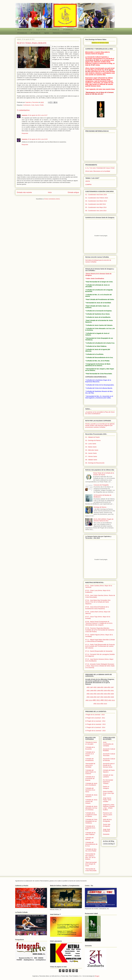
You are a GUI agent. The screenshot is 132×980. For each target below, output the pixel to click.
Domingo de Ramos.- (100, 507)
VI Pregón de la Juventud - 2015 (95, 731)
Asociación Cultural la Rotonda (109, 760)
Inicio (50, 192)
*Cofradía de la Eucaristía (90, 748)
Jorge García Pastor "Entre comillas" (107, 800)
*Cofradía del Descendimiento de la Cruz (91, 844)
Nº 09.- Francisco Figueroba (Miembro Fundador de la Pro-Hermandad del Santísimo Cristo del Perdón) (100, 630)
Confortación (27, 105)
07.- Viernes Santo (91, 456)
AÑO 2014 (97, 704)
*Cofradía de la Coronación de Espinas (90, 778)
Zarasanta (106, 834)
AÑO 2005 (111, 694)
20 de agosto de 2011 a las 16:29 (38, 139)
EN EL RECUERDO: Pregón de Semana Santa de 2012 (104, 520)
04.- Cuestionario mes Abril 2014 (96, 204)
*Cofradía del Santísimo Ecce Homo (90, 790)
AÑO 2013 (112, 700)
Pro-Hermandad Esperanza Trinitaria (108, 782)
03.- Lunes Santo (91, 444)
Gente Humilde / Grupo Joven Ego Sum (108, 793)
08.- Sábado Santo (91, 460)
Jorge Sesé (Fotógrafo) (106, 830)
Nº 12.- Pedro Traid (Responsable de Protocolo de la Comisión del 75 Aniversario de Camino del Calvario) (100, 646)
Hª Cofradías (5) (108, 30)
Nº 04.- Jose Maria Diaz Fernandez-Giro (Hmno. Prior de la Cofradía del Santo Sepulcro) (98, 602)
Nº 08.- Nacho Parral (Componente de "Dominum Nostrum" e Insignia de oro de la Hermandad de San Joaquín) (99, 623)
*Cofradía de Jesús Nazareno (91, 796)
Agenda (47, 33)
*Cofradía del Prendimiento (89, 760)
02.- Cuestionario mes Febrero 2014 (97, 198)
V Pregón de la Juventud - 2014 (95, 727)
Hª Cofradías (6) (22, 33)
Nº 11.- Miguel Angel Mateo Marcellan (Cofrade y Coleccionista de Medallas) (100, 640)
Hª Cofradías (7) (36, 33)
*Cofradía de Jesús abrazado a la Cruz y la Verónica (91, 808)
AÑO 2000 (104, 691)
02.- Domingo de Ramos (93, 440)
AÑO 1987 (90, 687)
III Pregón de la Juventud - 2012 (95, 721)
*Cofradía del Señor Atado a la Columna (91, 772)
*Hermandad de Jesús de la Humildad (90, 765)
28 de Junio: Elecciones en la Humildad (98, 171)
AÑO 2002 (90, 694)
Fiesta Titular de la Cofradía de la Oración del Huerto (104, 474)
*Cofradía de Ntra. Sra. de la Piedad (91, 850)
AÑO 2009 (111, 697)
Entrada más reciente (24, 192)
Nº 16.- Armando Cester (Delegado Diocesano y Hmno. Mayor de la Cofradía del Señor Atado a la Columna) (100, 666)
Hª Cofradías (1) (55, 30)
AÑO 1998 (90, 691)
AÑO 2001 (111, 691)
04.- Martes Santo (91, 447)
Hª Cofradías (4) (95, 30)
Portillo (42, 105)
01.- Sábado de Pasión (92, 437)
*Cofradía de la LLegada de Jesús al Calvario (91, 815)
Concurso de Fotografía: (101, 485)
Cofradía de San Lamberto (108, 776)
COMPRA (88, 184)
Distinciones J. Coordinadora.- (62, 33)
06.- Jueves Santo (91, 453)
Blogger (97, 976)
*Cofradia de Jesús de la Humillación (91, 784)
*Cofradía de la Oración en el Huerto (90, 754)
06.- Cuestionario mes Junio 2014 (96, 211)
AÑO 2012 (104, 700)
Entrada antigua (73, 192)
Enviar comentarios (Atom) (52, 199)
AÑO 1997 (111, 687)
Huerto (37, 105)
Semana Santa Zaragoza (25, 30)
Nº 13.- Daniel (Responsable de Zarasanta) (99, 651)
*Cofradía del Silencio (89, 838)
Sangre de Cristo (41, 30)
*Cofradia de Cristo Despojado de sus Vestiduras (91, 821)
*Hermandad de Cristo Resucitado (91, 870)
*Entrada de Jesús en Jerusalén (91, 743)
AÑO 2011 (96, 700)
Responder (25, 133)
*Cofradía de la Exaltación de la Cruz (90, 828)
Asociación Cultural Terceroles (109, 755)
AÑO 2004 (104, 694)
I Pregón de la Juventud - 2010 (95, 715)
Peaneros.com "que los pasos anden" (108, 815)
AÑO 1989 (97, 687)
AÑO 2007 (97, 697)
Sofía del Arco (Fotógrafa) (107, 820)
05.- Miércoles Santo (92, 450)
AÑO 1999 (97, 691)
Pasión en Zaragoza (106, 787)
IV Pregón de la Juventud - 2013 (95, 724)
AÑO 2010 (89, 700)
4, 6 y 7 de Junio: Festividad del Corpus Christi (100, 168)
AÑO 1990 (104, 687)
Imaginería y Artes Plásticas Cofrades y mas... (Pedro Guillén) (109, 807)
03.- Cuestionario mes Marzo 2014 (96, 201)
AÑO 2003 (97, 694)
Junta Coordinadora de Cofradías (108, 744)
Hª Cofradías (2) (68, 30)
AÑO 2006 (90, 697)
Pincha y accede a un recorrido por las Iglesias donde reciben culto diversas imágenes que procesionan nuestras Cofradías (100, 426)
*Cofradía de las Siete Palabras (90, 834)
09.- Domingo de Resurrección (95, 463)
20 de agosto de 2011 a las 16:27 (38, 115)
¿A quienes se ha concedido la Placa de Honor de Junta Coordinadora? (100, 413)
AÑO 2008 (104, 697)
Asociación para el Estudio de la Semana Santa (109, 765)
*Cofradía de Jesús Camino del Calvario (91, 801)
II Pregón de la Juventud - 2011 (95, 718)
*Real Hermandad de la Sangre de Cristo (91, 864)
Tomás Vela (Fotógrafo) (107, 825)
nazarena (25, 115)
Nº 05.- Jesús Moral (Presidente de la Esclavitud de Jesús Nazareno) (97, 608)
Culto (33, 105)
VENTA (88, 181)
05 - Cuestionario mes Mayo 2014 (96, 207)
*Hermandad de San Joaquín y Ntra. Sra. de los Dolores (90, 856)
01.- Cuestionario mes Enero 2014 (96, 195)
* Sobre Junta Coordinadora (95, 279)
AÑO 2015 (104, 704)
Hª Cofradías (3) (81, 30)
